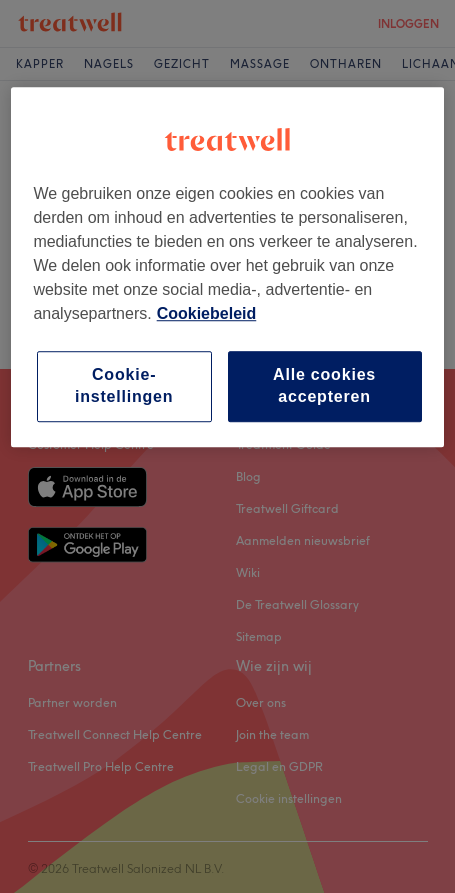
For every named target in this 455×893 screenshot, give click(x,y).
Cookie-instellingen (124, 385)
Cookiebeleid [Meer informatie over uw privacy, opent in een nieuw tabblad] (207, 313)
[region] (227, 267)
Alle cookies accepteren (324, 385)
